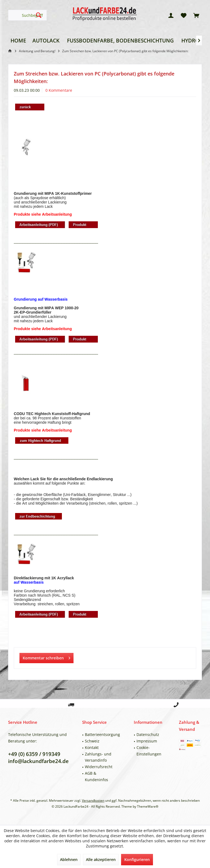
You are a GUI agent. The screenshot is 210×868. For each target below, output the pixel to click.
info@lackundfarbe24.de (38, 761)
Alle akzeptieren (101, 859)
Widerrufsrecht (99, 767)
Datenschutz (148, 734)
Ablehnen (69, 859)
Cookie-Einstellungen (149, 751)
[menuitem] (196, 15)
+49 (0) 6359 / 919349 (34, 754)
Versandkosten (93, 800)
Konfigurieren (137, 859)
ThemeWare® (148, 806)
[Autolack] (46, 41)
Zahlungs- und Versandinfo (98, 757)
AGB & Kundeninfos (96, 776)
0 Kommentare (59, 90)
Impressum (147, 741)
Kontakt (92, 747)
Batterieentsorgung (102, 734)
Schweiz (92, 741)
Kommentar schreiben (46, 657)
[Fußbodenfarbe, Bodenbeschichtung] (120, 41)
